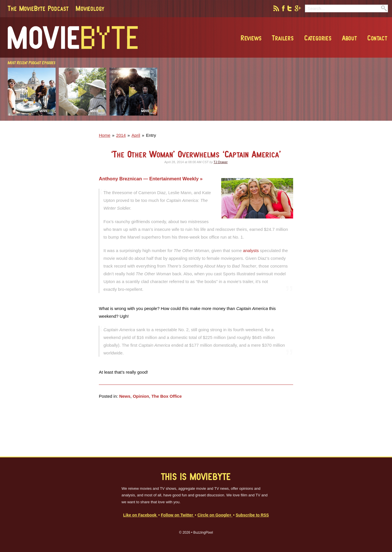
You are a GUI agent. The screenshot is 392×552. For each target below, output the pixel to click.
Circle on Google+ (215, 515)
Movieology (90, 8)
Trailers (283, 38)
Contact (377, 38)
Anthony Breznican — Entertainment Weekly (149, 179)
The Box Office (166, 396)
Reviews (251, 38)
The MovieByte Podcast (38, 8)
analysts (251, 250)
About (349, 38)
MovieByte (73, 38)
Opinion (141, 396)
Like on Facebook (140, 515)
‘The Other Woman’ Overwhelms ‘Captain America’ (196, 154)
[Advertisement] (305, 119)
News (125, 396)
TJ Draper (221, 162)
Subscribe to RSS (252, 515)
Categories (317, 38)
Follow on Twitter (177, 515)
